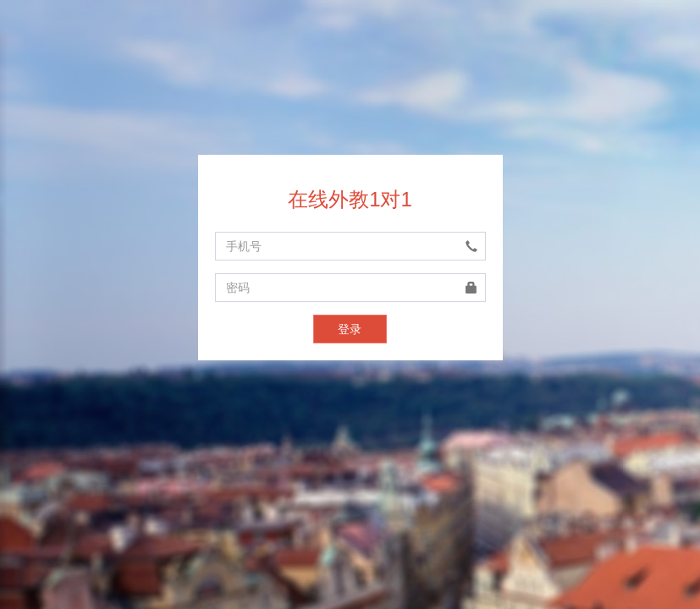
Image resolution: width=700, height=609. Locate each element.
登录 (350, 329)
